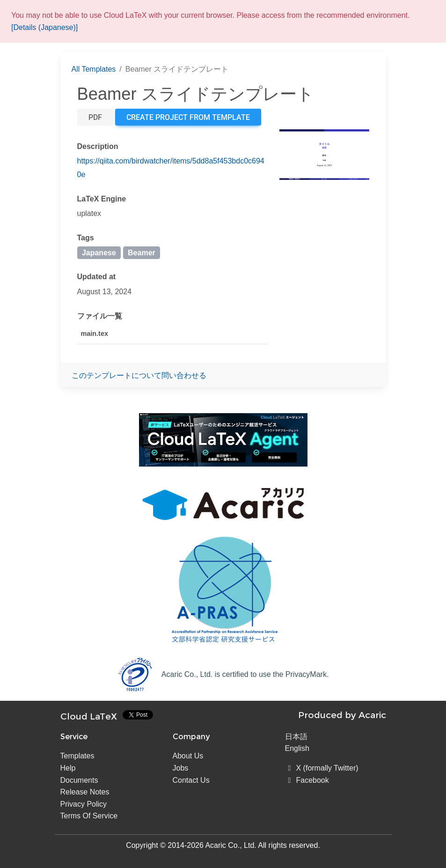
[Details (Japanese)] (44, 27)
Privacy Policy (84, 804)
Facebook (307, 780)
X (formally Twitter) (322, 768)
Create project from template (188, 117)
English (297, 748)
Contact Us (191, 780)
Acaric (372, 715)
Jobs (181, 768)
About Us (188, 756)
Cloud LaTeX (89, 716)
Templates (77, 756)
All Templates (94, 69)
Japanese (99, 253)
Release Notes (85, 792)
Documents (79, 780)
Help (68, 768)
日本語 (296, 737)
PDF (95, 117)
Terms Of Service (89, 816)
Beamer (142, 253)
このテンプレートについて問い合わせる (139, 375)
